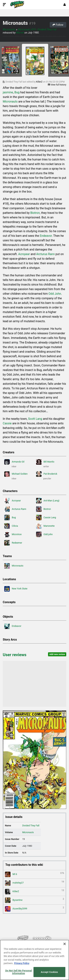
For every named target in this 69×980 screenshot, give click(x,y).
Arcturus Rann (46, 254)
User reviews (15, 655)
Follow (58, 25)
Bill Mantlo (45, 462)
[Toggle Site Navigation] (4, 5)
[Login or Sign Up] (65, 5)
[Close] (65, 944)
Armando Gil (14, 462)
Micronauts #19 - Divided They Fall (37, 30)
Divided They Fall (31, 825)
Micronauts (15, 23)
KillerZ (40, 82)
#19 (32, 23)
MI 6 (34, 874)
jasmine (8, 92)
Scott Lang (35, 419)
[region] (34, 960)
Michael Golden (16, 474)
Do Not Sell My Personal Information (19, 972)
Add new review (57, 654)
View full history (57, 85)
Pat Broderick (47, 474)
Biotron (35, 213)
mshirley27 (34, 883)
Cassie (7, 423)
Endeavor (46, 236)
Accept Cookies (49, 972)
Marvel (20, 33)
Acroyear (24, 254)
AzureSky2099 (34, 909)
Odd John (55, 294)
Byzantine (34, 900)
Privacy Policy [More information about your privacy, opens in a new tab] (22, 963)
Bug (17, 92)
